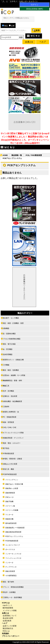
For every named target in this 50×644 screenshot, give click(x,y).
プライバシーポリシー (11, 636)
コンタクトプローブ (13, 545)
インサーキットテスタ (13, 554)
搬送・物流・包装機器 (11, 370)
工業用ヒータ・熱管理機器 (12, 597)
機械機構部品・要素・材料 (12, 381)
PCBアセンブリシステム (14, 536)
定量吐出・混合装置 (10, 396)
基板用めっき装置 (12, 488)
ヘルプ (5, 623)
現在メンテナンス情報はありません (16, 18)
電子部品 (6, 448)
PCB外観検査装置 (12, 541)
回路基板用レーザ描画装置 (15, 528)
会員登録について (10, 616)
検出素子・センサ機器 (11, 318)
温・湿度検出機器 (9, 334)
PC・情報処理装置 (10, 417)
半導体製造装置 (8, 454)
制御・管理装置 (8, 422)
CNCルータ (9, 497)
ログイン (35, 5)
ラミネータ (9, 515)
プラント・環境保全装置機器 (13, 587)
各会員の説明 (8, 618)
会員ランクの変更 (10, 626)
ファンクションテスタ (13, 558)
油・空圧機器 (8, 349)
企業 (12, 26)
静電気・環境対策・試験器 (12, 459)
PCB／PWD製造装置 (34, 155)
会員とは (5, 613)
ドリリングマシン (12, 480)
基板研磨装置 (10, 493)
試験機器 (6, 328)
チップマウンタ (11, 567)
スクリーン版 (10, 506)
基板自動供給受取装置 (13, 532)
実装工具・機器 (8, 469)
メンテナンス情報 (10, 611)
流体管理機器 (8, 354)
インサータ (9, 563)
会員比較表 (7, 621)
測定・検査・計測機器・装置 (13, 323)
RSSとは (6, 631)
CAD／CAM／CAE (10, 427)
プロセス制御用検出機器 (12, 339)
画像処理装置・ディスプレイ (13, 438)
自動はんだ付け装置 (10, 464)
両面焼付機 (9, 519)
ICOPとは (6, 603)
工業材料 (6, 407)
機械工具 (6, 386)
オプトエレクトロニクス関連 (13, 433)
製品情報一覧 (17, 155)
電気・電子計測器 (9, 344)
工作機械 (6, 365)
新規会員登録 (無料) (35, 9)
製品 (5, 26)
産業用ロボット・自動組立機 (13, 360)
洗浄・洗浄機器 (8, 391)
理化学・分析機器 (9, 592)
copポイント (8, 605)
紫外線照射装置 (11, 523)
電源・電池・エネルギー (12, 443)
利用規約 (5, 634)
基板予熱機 (9, 502)
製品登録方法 (8, 628)
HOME (5, 155)
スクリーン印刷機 (12, 510)
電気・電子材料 (8, 582)
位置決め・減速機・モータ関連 (14, 375)
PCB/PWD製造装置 (10, 474)
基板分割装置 (10, 571)
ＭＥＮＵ (33, 36)
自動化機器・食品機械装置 (12, 401)
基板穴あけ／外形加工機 (14, 484)
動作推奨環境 (8, 608)
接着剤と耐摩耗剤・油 (11, 412)
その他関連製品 (11, 576)
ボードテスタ (10, 549)
